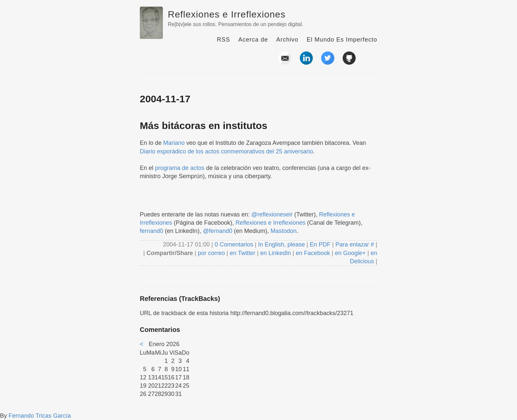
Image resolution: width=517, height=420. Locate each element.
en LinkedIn (275, 253)
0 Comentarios (235, 244)
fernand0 (152, 231)
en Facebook (312, 253)
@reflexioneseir (272, 214)
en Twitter (243, 253)
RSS (224, 40)
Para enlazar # (355, 244)
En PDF (320, 244)
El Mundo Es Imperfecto (342, 40)
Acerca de (253, 40)
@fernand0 (217, 231)
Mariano (174, 143)
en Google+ (350, 253)
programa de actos (180, 168)
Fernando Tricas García (40, 416)
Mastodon (284, 231)
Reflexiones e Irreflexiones (227, 14)
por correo (211, 253)
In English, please (282, 244)
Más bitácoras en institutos (204, 126)
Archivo (287, 40)
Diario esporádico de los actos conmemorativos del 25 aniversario (226, 151)
